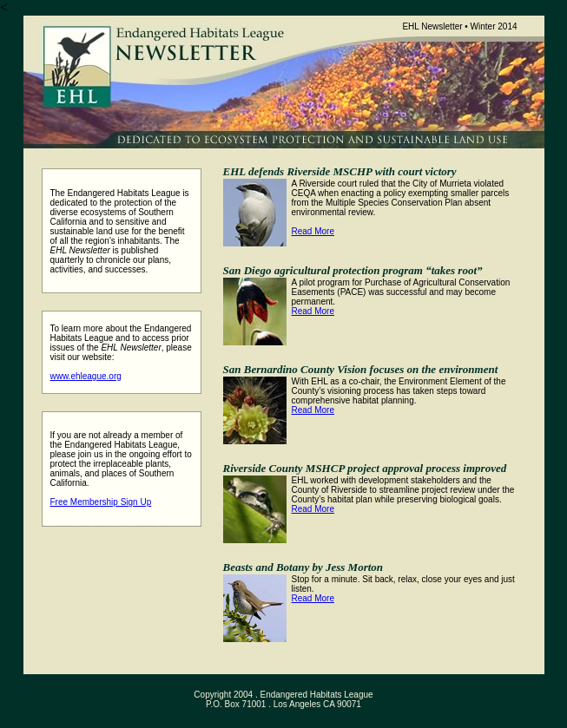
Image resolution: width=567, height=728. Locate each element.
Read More (313, 231)
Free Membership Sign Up (101, 502)
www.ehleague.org (86, 376)
